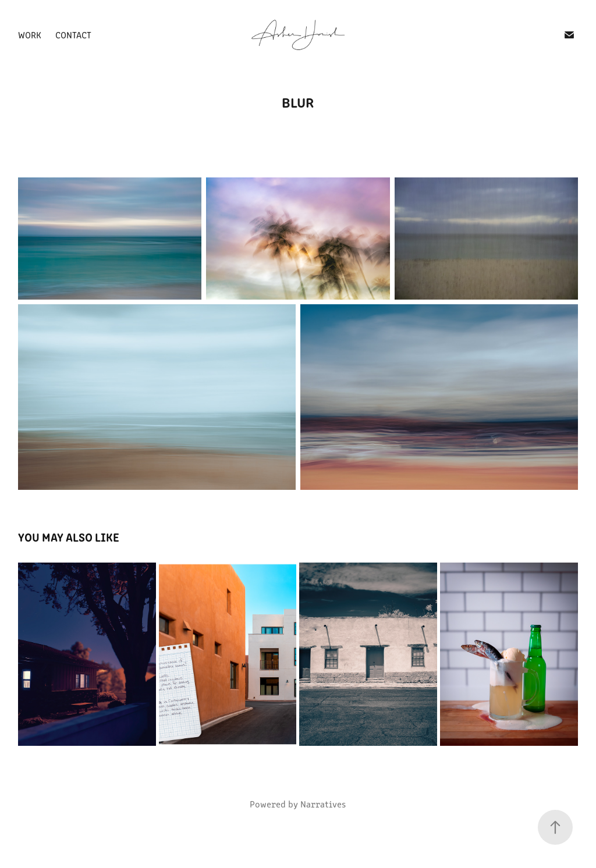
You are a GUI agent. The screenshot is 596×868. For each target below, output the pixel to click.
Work (30, 35)
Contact (73, 35)
